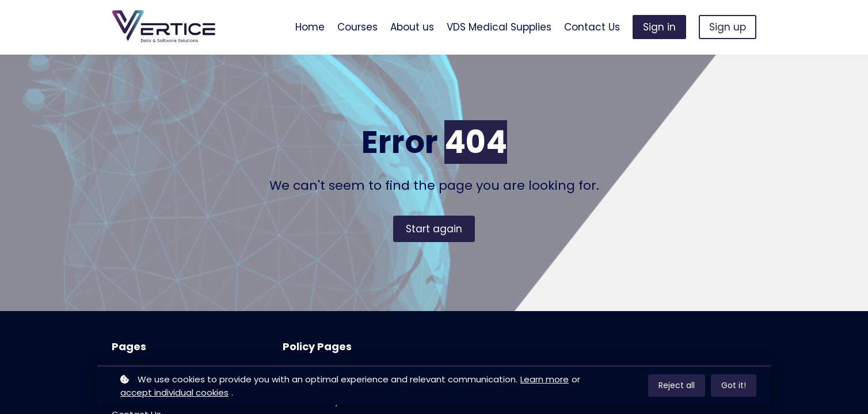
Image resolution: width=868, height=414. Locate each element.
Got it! (734, 385)
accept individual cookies (174, 392)
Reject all (677, 385)
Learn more (545, 379)
